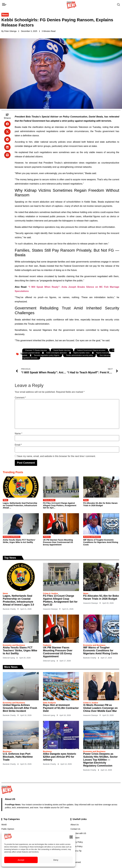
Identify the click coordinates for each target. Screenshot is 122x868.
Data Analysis (49, 703)
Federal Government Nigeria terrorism (91, 350)
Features (47, 537)
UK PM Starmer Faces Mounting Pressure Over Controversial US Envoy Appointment (58, 542)
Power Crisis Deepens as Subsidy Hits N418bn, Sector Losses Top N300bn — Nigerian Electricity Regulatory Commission (100, 760)
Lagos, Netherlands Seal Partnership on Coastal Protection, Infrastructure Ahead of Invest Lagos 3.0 (18, 600)
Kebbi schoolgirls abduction (57, 353)
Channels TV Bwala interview (36, 350)
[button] (71, 837)
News (5, 15)
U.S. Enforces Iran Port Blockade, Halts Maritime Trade (18, 757)
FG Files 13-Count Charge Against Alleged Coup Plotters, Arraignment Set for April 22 (60, 600)
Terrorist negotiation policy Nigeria (47, 355)
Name (18, 434)
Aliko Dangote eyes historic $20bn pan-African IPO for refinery (60, 757)
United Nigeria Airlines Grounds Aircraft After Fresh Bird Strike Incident (20, 708)
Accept (21, 860)
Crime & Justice (49, 500)
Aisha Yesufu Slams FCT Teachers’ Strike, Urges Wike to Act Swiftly (19, 541)
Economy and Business (12, 537)
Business (7, 751)
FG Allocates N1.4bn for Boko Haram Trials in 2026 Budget (100, 504)
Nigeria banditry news (81, 353)
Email (18, 445)
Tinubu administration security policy (79, 355)
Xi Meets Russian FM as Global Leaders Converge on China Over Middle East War (100, 708)
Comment (20, 398)
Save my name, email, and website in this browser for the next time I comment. (56, 456)
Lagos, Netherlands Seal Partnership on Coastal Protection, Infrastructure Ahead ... (20, 505)
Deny (56, 860)
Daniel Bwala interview (62, 350)
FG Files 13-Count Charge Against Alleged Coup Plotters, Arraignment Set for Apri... (60, 505)
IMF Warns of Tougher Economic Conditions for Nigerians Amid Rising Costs (101, 542)
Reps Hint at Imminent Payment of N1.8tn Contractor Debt (61, 708)
